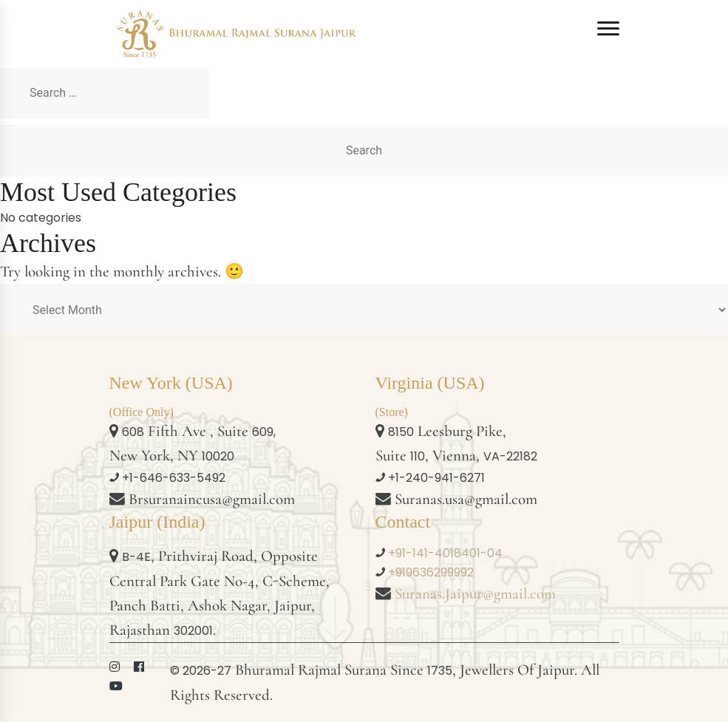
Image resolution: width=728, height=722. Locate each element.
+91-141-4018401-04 (445, 553)
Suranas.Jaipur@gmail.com (475, 594)
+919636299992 (431, 572)
